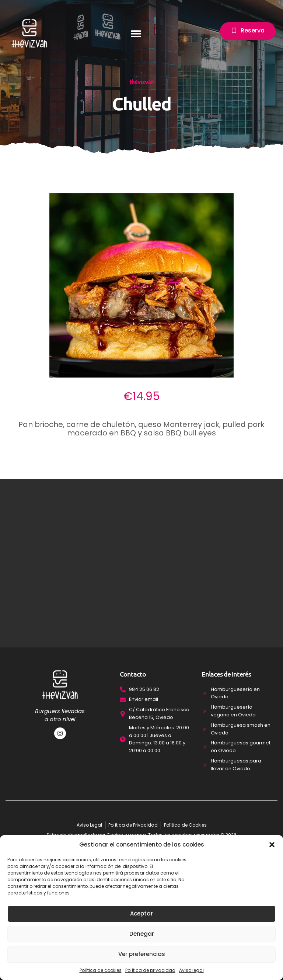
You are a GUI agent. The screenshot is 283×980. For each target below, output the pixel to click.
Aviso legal (191, 970)
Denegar (142, 934)
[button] (272, 845)
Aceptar (141, 913)
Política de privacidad (150, 970)
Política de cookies (101, 970)
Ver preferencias (142, 954)
